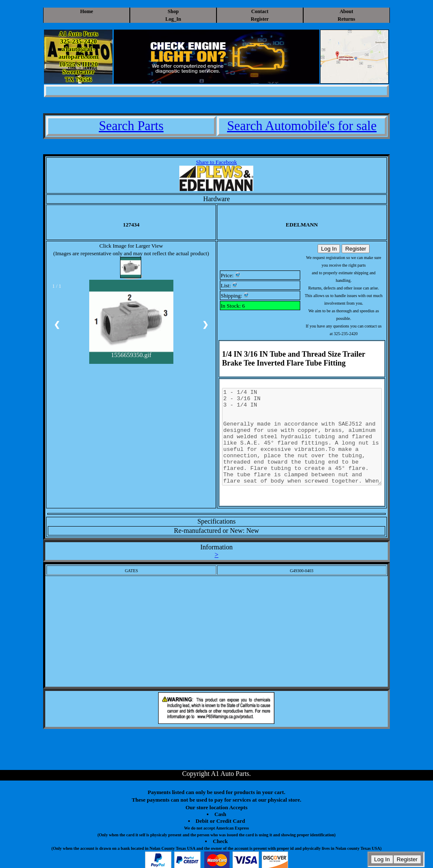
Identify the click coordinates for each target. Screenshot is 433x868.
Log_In (173, 19)
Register (260, 19)
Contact (260, 11)
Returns (347, 19)
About (346, 11)
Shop (173, 11)
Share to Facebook (217, 162)
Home (86, 11)
